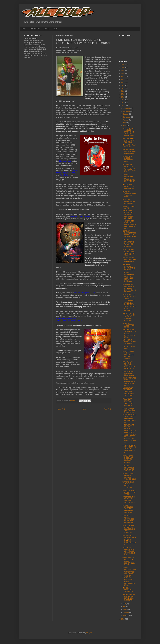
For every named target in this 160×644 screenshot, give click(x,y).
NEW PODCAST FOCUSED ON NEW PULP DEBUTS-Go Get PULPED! (129, 288)
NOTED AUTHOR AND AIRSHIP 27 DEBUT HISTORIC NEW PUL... (129, 333)
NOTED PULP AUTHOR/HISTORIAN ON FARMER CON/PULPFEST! (129, 540)
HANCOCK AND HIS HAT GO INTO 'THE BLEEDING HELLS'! (128, 459)
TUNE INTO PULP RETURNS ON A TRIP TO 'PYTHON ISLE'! (129, 297)
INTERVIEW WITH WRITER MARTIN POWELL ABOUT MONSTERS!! (129, 429)
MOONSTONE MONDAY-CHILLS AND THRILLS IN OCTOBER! (128, 402)
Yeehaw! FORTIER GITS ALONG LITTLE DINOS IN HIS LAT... (129, 597)
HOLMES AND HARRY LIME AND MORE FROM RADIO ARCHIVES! (128, 214)
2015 (123, 97)
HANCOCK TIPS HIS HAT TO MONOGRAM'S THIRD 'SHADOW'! (129, 529)
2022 (123, 76)
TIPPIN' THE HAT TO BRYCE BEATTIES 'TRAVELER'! (128, 485)
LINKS (46, 29)
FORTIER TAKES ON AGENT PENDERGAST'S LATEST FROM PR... (129, 225)
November (127, 111)
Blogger (89, 633)
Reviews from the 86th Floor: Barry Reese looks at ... (129, 152)
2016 (123, 94)
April (125, 606)
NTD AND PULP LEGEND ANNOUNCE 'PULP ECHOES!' (129, 476)
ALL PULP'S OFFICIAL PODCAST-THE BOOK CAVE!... (129, 267)
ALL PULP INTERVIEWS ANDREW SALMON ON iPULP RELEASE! (128, 277)
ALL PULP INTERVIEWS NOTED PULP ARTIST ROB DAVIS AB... (128, 243)
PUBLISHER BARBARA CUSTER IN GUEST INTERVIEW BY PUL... (129, 581)
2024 (123, 71)
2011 (123, 106)
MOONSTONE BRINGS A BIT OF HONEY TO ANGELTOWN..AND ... (129, 168)
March (125, 609)
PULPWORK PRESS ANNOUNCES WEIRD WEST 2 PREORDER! (129, 519)
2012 (123, 103)
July (124, 123)
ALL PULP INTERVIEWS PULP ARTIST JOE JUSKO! (128, 468)
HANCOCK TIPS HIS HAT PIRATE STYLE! (129, 492)
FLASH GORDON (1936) (128, 207)
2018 (123, 88)
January (126, 615)
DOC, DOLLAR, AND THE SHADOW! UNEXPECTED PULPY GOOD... (129, 365)
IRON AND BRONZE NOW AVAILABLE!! (129, 201)
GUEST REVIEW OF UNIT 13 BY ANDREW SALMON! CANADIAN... (129, 317)
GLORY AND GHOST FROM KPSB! (128, 325)
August (125, 120)
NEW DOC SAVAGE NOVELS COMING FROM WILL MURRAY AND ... (129, 382)
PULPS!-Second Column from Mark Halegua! (128, 373)
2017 (123, 91)
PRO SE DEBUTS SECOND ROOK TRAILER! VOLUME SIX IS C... (129, 449)
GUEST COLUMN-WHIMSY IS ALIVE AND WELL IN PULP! (129, 500)
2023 (123, 74)
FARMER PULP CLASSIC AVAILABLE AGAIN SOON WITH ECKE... (128, 392)
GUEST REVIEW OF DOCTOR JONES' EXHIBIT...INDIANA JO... (129, 561)
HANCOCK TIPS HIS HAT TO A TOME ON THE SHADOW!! (129, 252)
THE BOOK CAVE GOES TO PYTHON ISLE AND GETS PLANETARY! (129, 132)
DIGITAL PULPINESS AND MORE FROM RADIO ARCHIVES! (128, 509)
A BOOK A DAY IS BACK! (129, 347)
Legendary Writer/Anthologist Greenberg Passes (129, 194)
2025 (123, 68)
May (124, 604)
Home (24, 29)
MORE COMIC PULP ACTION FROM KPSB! (128, 187)
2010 (123, 619)
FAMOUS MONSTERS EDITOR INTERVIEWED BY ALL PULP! (129, 178)
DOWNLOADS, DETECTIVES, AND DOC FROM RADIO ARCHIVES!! (129, 307)
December (127, 108)
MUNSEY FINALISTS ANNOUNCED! (128, 590)
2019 (123, 85)
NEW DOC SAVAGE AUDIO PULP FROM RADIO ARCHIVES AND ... (129, 418)
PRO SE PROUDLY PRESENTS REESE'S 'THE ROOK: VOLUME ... (129, 439)
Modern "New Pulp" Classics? (129, 146)
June (125, 126)
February (126, 612)
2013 (123, 100)
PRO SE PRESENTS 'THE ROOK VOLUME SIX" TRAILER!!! (129, 570)
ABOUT (56, 29)
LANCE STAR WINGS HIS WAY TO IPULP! (129, 342)
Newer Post (61, 409)
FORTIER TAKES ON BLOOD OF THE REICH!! (129, 140)
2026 (123, 65)
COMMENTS (35, 29)
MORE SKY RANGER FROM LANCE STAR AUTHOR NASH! (129, 234)
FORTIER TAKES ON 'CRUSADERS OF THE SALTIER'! (128, 355)
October (126, 114)
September (127, 117)
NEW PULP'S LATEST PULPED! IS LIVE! (128, 159)
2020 (123, 82)
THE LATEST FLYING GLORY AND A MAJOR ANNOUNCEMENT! (129, 551)
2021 (123, 79)
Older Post (107, 409)
